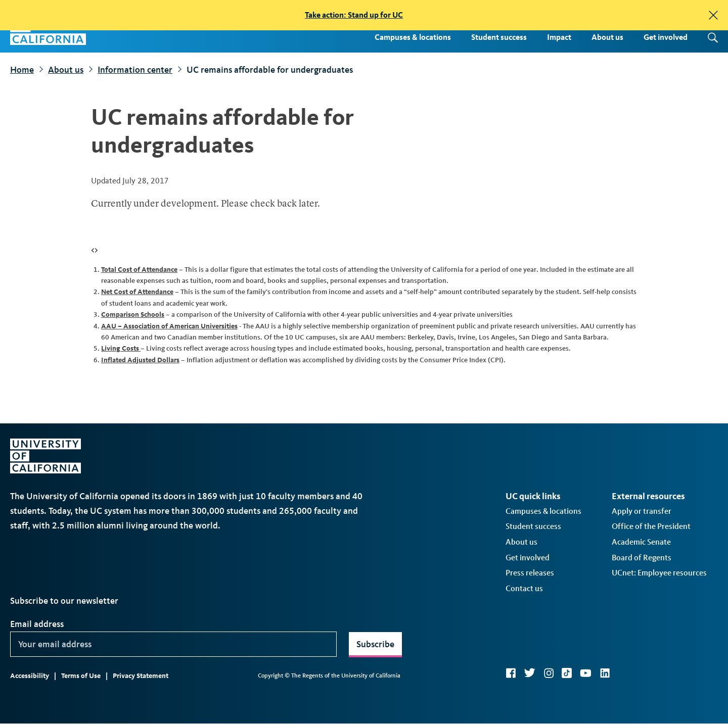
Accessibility (30, 676)
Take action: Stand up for (354, 15)
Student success (499, 37)
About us (607, 37)
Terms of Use (81, 676)
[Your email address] (173, 644)
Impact (559, 37)
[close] (713, 15)
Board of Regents (642, 558)
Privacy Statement (141, 676)
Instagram (549, 673)
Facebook (511, 673)
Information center (135, 70)
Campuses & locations (413, 37)
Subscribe (375, 644)
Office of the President (651, 526)
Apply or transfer (642, 511)
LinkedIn (605, 673)
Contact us (524, 588)
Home (22, 70)
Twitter (530, 673)
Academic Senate (641, 542)
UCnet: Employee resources (659, 573)
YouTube (586, 673)
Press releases (530, 573)
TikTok (567, 673)
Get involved (666, 37)
